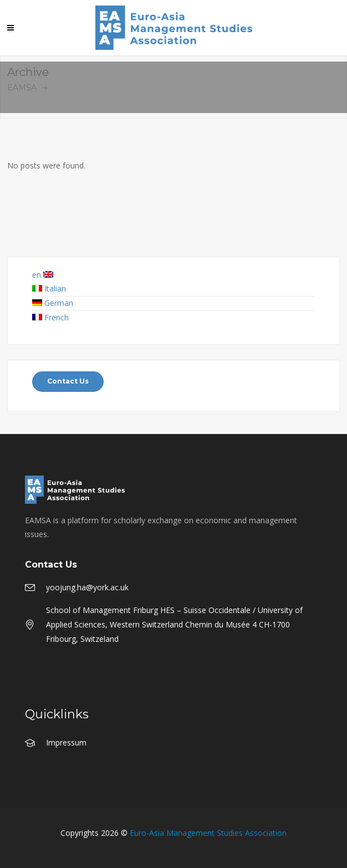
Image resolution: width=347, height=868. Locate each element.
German (53, 303)
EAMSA (22, 88)
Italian (49, 289)
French (50, 317)
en (43, 275)
